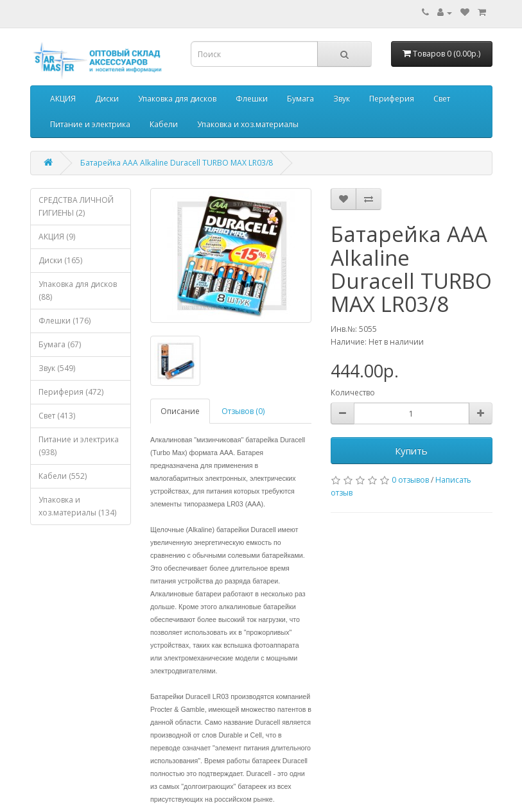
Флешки (252, 99)
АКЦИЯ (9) (57, 237)
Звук (342, 99)
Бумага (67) (60, 344)
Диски (107, 99)
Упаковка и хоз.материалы (248, 124)
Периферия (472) (71, 392)
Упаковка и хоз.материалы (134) (77, 506)
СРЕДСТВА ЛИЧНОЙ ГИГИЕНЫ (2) (76, 206)
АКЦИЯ (63, 99)
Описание (180, 411)
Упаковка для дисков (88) (78, 290)
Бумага (300, 99)
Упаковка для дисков (177, 99)
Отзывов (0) (243, 411)
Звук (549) (57, 368)
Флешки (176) (65, 321)
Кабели (164, 124)
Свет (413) (57, 416)
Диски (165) (60, 260)
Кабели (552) (63, 476)
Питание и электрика (90, 124)
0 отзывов (410, 480)
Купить (411, 451)
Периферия (392, 99)
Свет (442, 99)
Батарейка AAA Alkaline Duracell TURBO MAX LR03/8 (177, 163)
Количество (353, 393)
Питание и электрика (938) (79, 446)
